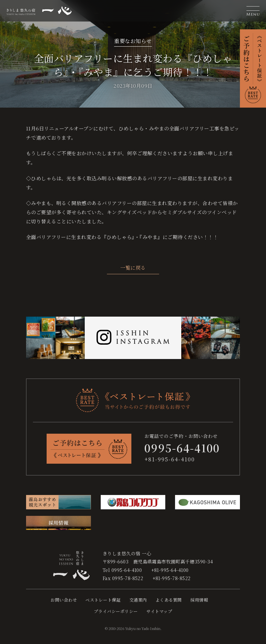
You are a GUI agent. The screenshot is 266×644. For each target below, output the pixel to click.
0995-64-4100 (127, 570)
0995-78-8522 (128, 578)
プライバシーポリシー (116, 611)
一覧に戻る (133, 268)
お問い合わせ (64, 600)
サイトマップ (159, 611)
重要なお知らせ (133, 41)
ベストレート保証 (103, 600)
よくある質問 (169, 600)
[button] (253, 11)
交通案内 (138, 600)
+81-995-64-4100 (170, 459)
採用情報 (199, 600)
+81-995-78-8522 (172, 578)
